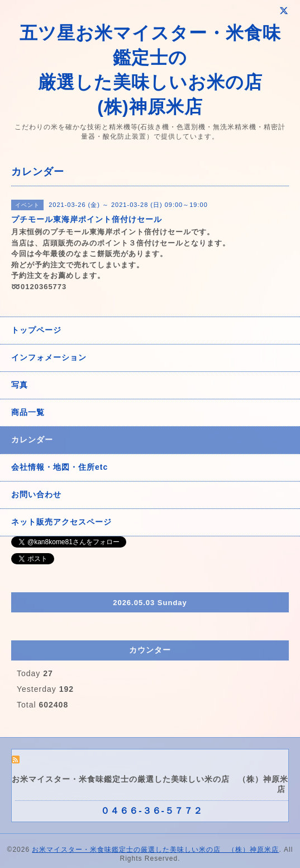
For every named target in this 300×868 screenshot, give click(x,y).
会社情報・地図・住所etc (59, 467)
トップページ (36, 330)
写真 (20, 385)
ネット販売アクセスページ (61, 522)
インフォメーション (49, 357)
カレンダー (32, 440)
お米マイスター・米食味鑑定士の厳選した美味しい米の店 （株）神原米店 (155, 850)
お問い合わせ (36, 494)
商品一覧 (28, 412)
